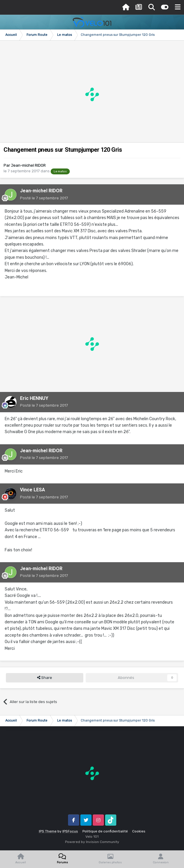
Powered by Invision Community (92, 842)
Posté (44, 198)
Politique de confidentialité (105, 831)
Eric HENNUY (34, 398)
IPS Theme (48, 831)
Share (45, 678)
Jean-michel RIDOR (28, 165)
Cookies (139, 831)
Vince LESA (33, 490)
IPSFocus (70, 831)
